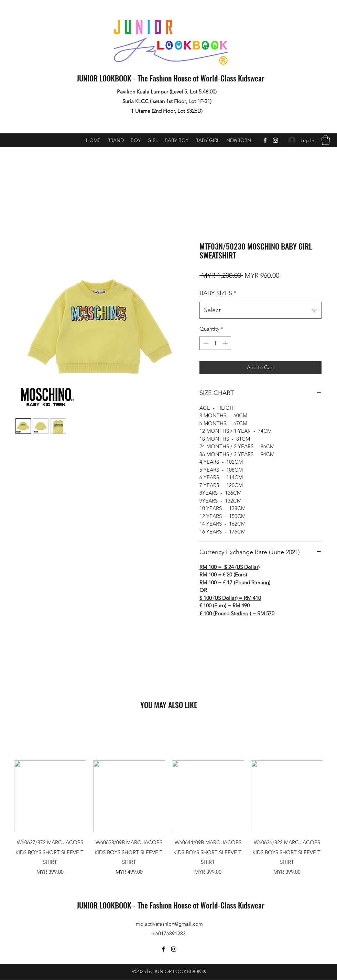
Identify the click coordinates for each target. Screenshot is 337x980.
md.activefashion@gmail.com (169, 924)
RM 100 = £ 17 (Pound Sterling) (235, 582)
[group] (168, 818)
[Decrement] (205, 343)
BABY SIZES (218, 293)
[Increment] (226, 343)
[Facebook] (265, 140)
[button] (326, 140)
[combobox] (260, 310)
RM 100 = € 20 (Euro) (223, 575)
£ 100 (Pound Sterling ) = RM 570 (237, 613)
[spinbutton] (215, 343)
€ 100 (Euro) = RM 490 (225, 605)
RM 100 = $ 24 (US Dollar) (230, 567)
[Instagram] (275, 140)
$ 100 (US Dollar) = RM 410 (230, 598)
